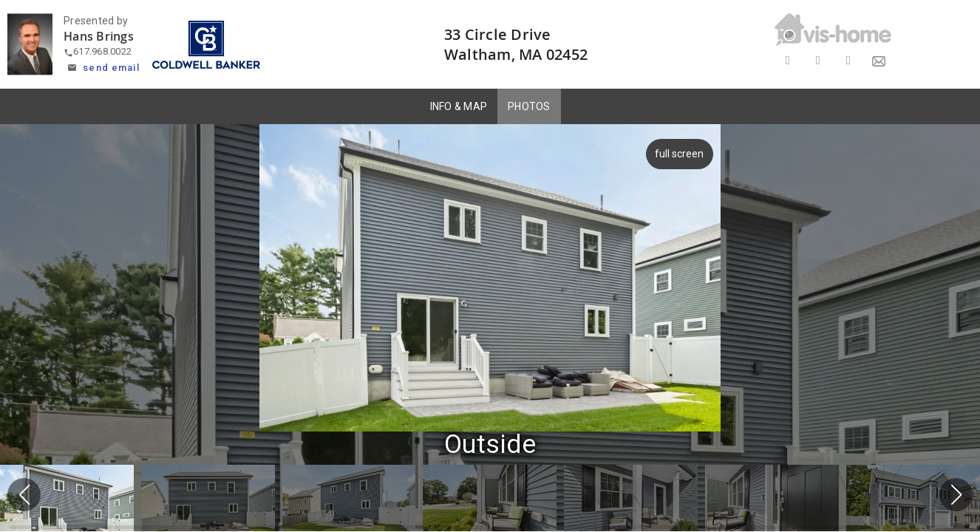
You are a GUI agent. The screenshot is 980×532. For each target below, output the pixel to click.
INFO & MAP (459, 106)
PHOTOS (529, 106)
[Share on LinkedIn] (848, 61)
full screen (676, 154)
